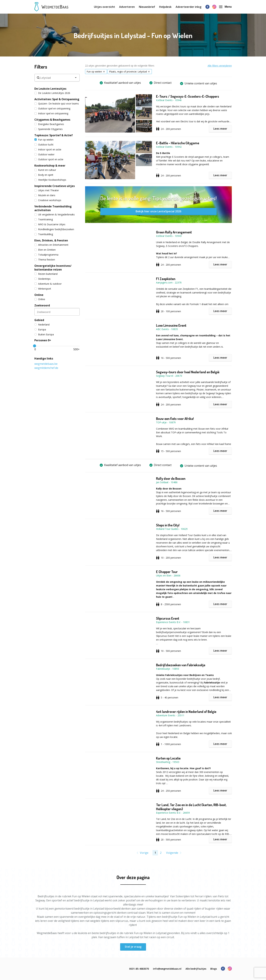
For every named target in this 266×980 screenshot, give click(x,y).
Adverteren (127, 7)
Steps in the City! (168, 525)
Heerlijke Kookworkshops (50, 180)
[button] (121, 113)
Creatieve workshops (48, 200)
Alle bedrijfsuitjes (196, 969)
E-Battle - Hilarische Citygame (178, 143)
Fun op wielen (44, 140)
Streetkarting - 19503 (168, 762)
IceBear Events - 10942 (169, 147)
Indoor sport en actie (48, 149)
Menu (225, 7)
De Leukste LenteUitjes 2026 (52, 93)
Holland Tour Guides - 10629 (172, 529)
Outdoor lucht (44, 145)
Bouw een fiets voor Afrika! (175, 419)
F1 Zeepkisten (166, 279)
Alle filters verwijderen (220, 66)
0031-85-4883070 (139, 969)
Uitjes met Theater (47, 190)
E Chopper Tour (167, 572)
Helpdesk (165, 7)
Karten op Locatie (168, 758)
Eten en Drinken (45, 250)
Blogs (214, 969)
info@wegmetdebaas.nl (167, 969)
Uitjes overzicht (104, 7)
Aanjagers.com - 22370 (169, 283)
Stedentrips (42, 279)
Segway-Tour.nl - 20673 (169, 376)
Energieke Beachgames (49, 124)
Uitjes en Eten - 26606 (168, 575)
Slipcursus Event (168, 618)
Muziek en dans (45, 195)
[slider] (35, 346)
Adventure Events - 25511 (170, 715)
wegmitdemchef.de (46, 368)
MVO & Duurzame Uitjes (50, 224)
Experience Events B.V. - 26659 (173, 813)
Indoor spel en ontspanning (51, 113)
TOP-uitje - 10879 (166, 422)
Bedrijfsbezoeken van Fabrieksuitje (181, 665)
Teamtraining (44, 219)
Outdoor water (44, 154)
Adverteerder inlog (188, 7)
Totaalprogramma (46, 255)
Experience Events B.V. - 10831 (173, 622)
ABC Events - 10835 (167, 329)
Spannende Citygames (49, 129)
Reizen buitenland (46, 274)
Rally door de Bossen (171, 478)
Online (40, 299)
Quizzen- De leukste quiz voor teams (57, 104)
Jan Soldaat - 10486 (167, 482)
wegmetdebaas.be (46, 364)
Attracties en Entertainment (51, 245)
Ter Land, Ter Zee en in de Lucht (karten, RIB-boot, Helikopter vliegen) (191, 807)
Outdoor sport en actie (49, 159)
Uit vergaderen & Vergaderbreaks (55, 214)
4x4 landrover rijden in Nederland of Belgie (186, 712)
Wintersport (43, 289)
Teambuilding (44, 234)
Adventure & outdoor (48, 284)
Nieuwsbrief (147, 7)
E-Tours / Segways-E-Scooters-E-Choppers (188, 96)
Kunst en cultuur (45, 170)
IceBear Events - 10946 (169, 100)
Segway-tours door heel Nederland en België (188, 372)
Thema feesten (45, 260)
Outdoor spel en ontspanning (52, 108)
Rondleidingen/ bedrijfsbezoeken (54, 229)
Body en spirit (44, 175)
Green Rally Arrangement (174, 232)
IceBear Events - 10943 (169, 236)
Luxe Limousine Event (171, 325)
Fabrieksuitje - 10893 (168, 669)
